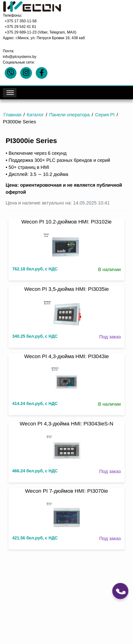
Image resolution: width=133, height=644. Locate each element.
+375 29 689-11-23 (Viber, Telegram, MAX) (41, 32)
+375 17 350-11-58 (21, 21)
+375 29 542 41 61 (20, 27)
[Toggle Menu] (10, 93)
